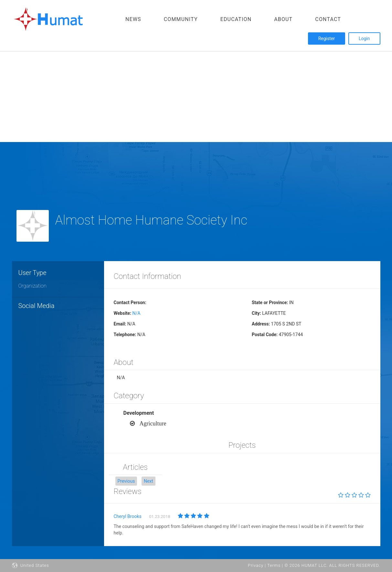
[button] (126, 481)
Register (327, 38)
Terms (274, 565)
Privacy (256, 565)
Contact (328, 19)
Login (364, 38)
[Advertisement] (194, 97)
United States (31, 565)
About (283, 19)
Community (181, 19)
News (133, 19)
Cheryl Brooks (128, 516)
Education (236, 19)
